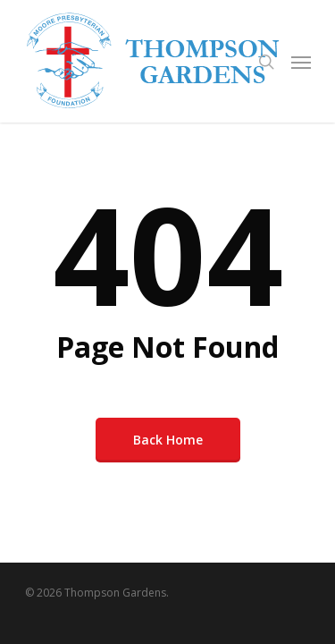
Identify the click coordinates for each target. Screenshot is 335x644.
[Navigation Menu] (301, 62)
